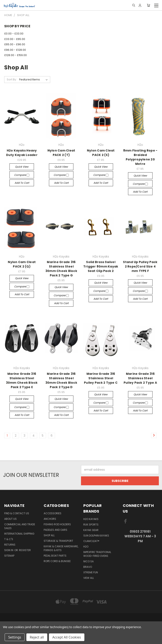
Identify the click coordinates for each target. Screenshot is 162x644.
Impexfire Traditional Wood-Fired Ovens (97, 554)
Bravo (88, 567)
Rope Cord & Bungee (57, 561)
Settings (15, 637)
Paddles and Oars (55, 530)
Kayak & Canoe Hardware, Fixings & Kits (61, 548)
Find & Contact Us (17, 513)
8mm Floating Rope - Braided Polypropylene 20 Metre (140, 157)
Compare (22, 175)
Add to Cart (22, 183)
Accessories (53, 513)
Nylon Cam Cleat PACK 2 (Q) (22, 264)
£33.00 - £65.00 (15, 39)
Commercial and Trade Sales (20, 526)
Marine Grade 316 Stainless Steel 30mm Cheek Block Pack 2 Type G (61, 269)
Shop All (49, 535)
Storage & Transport (58, 541)
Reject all (37, 637)
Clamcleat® (91, 541)
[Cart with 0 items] (148, 5)
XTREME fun (91, 572)
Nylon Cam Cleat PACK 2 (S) (101, 153)
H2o (86, 547)
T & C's (9, 539)
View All (89, 578)
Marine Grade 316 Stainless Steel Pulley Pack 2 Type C (101, 378)
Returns (10, 545)
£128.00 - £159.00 (16, 55)
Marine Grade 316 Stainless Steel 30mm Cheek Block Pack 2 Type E (22, 380)
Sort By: (12, 79)
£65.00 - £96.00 (15, 44)
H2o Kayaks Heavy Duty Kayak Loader (22, 153)
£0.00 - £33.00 (14, 34)
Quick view (22, 167)
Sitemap (9, 556)
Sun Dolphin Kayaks (96, 536)
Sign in (9, 550)
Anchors (50, 519)
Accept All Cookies (67, 637)
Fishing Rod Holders (57, 524)
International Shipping (19, 534)
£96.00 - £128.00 (15, 50)
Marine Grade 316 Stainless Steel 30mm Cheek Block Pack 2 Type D (61, 380)
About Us (10, 519)
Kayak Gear (91, 530)
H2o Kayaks (91, 519)
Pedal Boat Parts (55, 556)
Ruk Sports (91, 525)
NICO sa (88, 561)
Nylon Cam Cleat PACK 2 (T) (61, 153)
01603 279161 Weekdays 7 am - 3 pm (140, 536)
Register (25, 550)
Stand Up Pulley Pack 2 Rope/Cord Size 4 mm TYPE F (140, 266)
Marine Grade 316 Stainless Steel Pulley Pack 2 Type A (140, 378)
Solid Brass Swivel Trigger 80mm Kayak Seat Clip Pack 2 (101, 266)
